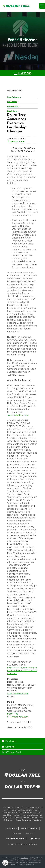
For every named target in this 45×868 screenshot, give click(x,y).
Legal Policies (34, 838)
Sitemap (29, 833)
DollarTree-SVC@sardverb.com (18, 715)
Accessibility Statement (15, 838)
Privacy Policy (11, 828)
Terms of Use (30, 864)
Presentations (13, 106)
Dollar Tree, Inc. (18, 844)
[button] (42, 6)
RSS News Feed (13, 752)
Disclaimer (17, 833)
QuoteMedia (24, 858)
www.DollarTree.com (18, 415)
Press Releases (13, 97)
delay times (27, 860)
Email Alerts (12, 111)
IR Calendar (12, 102)
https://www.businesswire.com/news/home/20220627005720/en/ (22, 671)
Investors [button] (23, 73)
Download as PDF (16, 141)
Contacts (10, 747)
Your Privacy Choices (29, 828)
